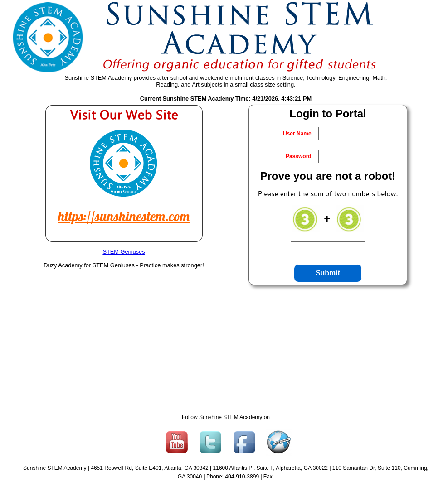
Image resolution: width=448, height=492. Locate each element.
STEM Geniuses (124, 252)
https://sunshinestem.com (124, 216)
